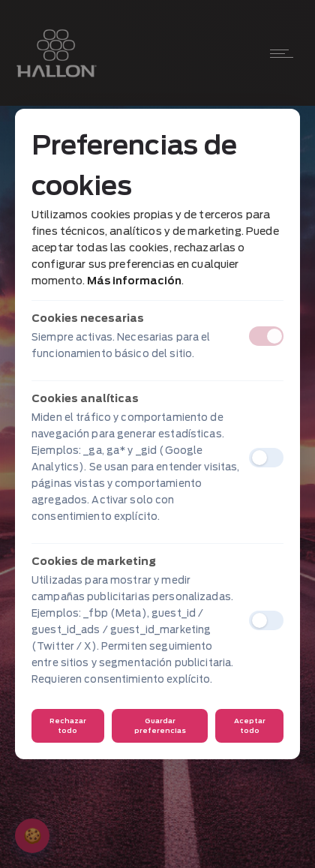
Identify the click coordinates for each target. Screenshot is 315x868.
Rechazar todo (68, 725)
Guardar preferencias (160, 725)
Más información (134, 281)
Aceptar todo (250, 725)
